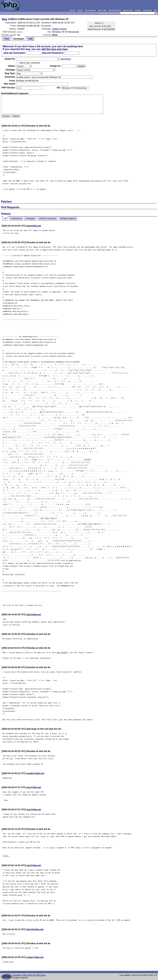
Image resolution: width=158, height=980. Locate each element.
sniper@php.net (35, 957)
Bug (5, 19)
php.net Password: (53, 53)
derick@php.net (35, 929)
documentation (90, 10)
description (66, 59)
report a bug (102, 10)
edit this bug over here (54, 49)
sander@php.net (35, 773)
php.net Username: (15, 53)
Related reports (68, 218)
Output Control (59, 29)
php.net (73, 10)
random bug (147, 10)
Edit (30, 39)
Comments (16, 218)
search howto (128, 10)
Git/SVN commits (48, 218)
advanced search (115, 10)
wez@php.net (34, 226)
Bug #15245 (62, 652)
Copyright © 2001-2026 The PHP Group (29, 975)
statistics (138, 10)
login (155, 10)
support (80, 10)
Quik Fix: (10, 59)
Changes (30, 218)
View (7, 39)
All (5, 218)
